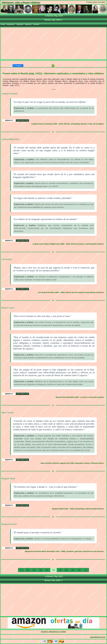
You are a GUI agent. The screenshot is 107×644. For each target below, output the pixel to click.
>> (86, 570)
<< (21, 570)
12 (41, 570)
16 (66, 570)
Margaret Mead (8, 479)
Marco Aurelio (8, 413)
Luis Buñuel (7, 259)
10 (28, 570)
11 (34, 570)
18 (79, 570)
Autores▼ (11, 24)
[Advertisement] (53, 43)
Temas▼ (20, 24)
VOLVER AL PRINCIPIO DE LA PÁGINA (53, 632)
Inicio (3, 24)
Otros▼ (36, 24)
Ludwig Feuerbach (10, 94)
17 (73, 570)
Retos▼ (28, 24)
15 (60, 570)
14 (54, 570)
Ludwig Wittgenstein (10, 139)
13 (47, 570)
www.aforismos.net (98, 637)
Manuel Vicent (8, 308)
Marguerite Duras (9, 524)
